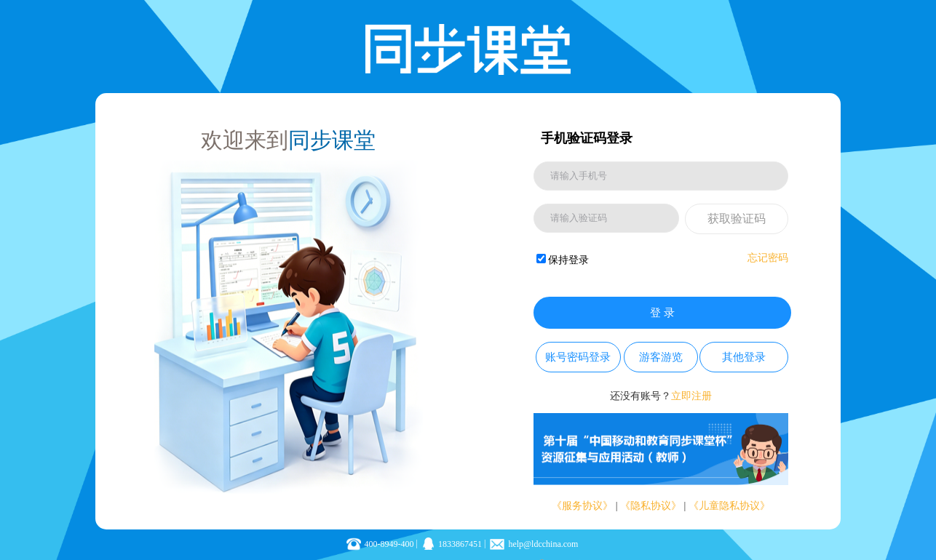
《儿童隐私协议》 (729, 506)
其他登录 (744, 357)
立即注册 (691, 396)
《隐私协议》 (651, 506)
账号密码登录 (578, 357)
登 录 (662, 313)
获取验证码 (737, 219)
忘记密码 (768, 258)
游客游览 (661, 357)
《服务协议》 (582, 506)
